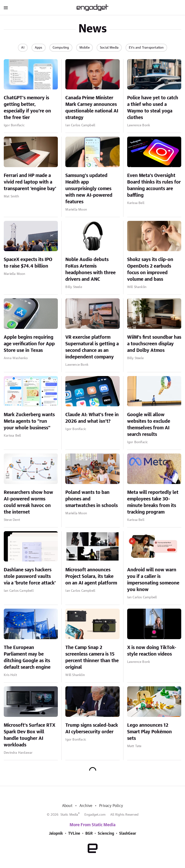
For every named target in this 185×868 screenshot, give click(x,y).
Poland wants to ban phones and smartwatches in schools (92, 499)
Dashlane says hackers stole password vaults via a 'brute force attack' (30, 576)
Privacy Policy (111, 806)
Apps (39, 48)
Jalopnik (56, 833)
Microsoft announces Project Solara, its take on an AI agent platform (91, 576)
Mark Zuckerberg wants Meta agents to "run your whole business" (29, 421)
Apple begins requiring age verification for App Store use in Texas (29, 344)
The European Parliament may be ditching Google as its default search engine (27, 657)
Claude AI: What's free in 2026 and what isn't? (92, 418)
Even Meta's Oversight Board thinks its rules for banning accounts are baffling (154, 185)
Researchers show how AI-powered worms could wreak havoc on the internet (28, 502)
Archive (86, 806)
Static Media (69, 815)
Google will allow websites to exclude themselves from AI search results (149, 425)
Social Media (109, 48)
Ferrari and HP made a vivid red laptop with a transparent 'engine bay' (30, 182)
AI (23, 48)
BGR (89, 833)
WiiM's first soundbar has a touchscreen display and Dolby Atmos (154, 344)
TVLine (74, 833)
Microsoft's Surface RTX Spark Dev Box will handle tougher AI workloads (30, 735)
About (67, 806)
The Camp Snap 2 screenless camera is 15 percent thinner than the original (92, 657)
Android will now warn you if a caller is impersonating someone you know (153, 580)
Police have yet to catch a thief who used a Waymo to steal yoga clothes (153, 108)
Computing (61, 48)
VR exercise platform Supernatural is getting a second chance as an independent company (92, 347)
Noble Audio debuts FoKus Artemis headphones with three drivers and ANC (91, 269)
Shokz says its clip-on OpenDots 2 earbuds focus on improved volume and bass (150, 269)
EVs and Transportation (146, 48)
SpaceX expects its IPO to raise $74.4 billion (28, 263)
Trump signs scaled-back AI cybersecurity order (92, 729)
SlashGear (128, 833)
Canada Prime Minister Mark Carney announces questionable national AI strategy (92, 108)
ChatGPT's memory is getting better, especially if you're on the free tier (27, 108)
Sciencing (106, 833)
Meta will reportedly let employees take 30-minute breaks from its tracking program (153, 502)
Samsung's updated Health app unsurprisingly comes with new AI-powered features (89, 189)
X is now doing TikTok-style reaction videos (152, 651)
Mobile (85, 48)
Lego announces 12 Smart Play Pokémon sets (150, 732)
